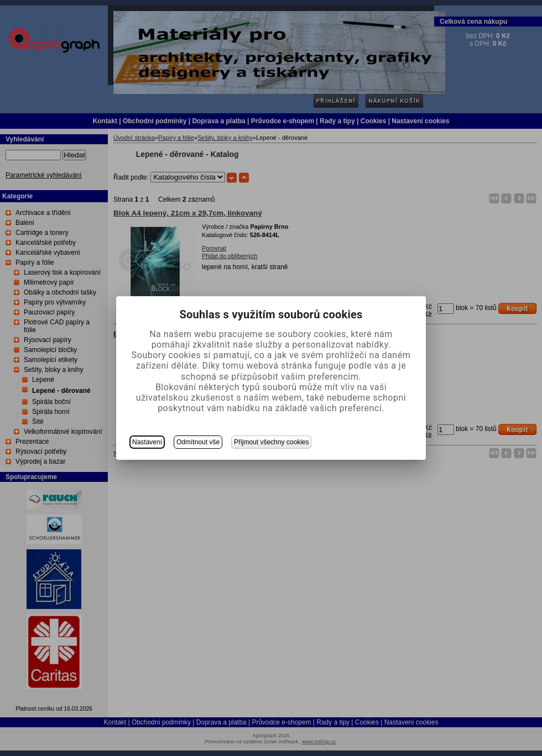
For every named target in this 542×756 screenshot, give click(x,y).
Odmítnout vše (198, 442)
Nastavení (147, 442)
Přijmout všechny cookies (271, 442)
